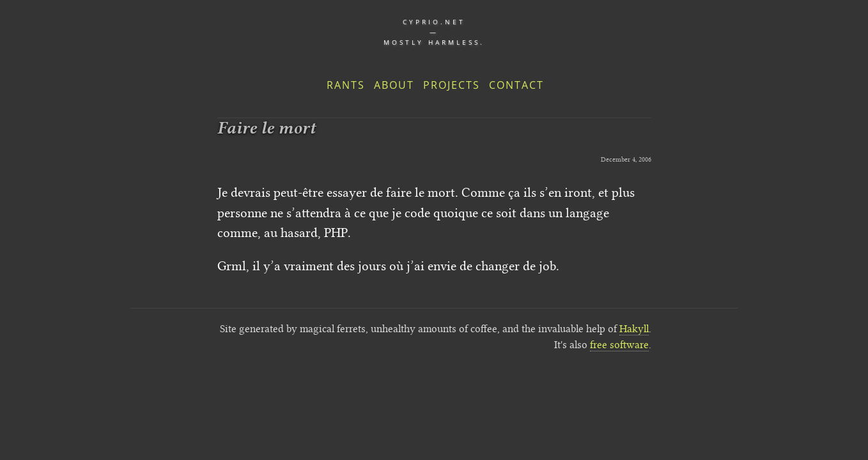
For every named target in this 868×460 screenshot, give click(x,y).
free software (619, 345)
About (394, 85)
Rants (346, 85)
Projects (452, 85)
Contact (516, 85)
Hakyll (634, 329)
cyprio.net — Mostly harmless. (434, 32)
